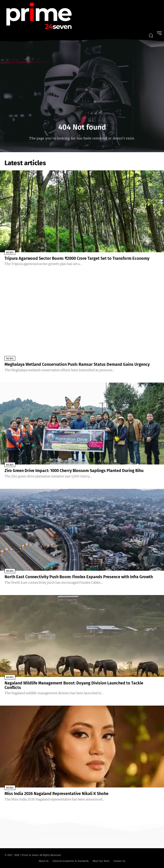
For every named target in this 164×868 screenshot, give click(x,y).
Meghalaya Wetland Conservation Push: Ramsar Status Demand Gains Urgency (77, 364)
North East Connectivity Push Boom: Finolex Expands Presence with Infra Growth (79, 577)
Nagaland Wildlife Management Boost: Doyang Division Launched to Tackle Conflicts (74, 685)
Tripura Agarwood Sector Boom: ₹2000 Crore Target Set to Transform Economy (77, 258)
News (10, 253)
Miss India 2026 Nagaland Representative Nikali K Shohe (56, 794)
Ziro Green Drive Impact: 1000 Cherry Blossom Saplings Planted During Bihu (74, 471)
